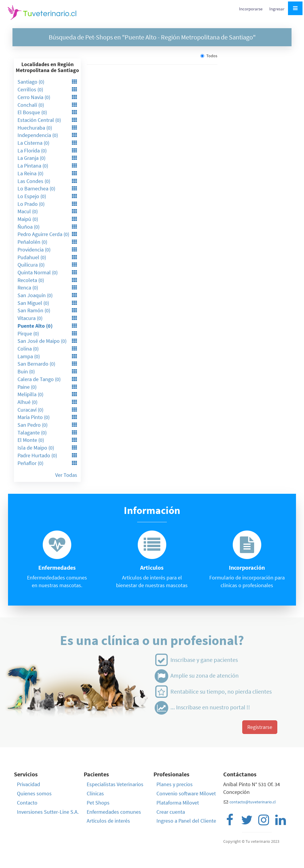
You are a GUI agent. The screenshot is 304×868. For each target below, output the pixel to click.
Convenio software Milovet (186, 793)
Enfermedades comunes (114, 812)
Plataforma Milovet (178, 803)
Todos (209, 56)
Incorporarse (251, 9)
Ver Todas (66, 475)
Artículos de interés (108, 821)
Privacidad (28, 784)
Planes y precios (175, 784)
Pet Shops (98, 803)
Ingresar (277, 9)
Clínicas (95, 793)
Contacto (27, 803)
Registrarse (260, 727)
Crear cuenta (171, 812)
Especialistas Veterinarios (115, 784)
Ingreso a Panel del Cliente (186, 821)
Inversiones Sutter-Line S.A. (48, 812)
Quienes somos (34, 793)
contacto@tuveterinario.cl (253, 802)
